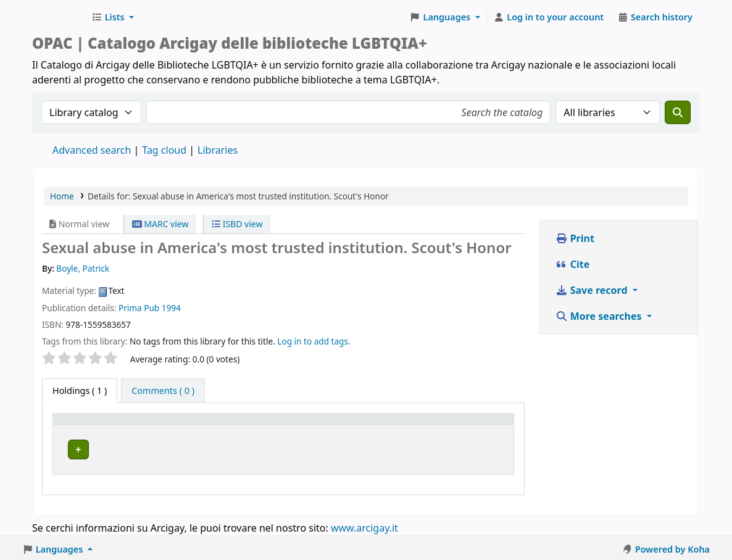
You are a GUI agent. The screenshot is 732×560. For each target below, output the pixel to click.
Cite (573, 264)
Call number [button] (371, 424)
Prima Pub (139, 308)
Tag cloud (164, 150)
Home (62, 196)
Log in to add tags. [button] (314, 341)
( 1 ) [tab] (80, 391)
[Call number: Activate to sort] (380, 424)
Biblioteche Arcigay (59, 17)
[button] (113, 17)
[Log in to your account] (549, 17)
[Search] (678, 112)
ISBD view (237, 224)
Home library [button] (158, 424)
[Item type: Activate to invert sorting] (89, 424)
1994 (171, 308)
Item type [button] (80, 424)
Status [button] (441, 424)
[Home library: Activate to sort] (231, 424)
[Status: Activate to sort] (467, 424)
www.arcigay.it (364, 525)
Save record (593, 290)
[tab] (163, 391)
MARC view (160, 224)
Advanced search (92, 150)
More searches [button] (600, 316)
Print (575, 238)
